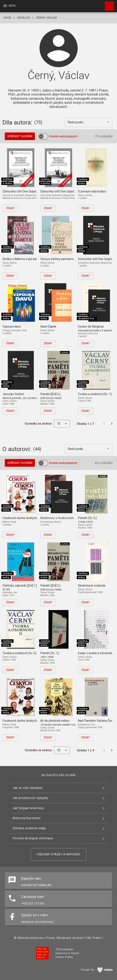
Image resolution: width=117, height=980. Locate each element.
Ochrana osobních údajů (29, 828)
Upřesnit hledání (20, 136)
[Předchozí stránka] (104, 424)
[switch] (43, 136)
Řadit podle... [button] (77, 122)
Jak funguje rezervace (28, 808)
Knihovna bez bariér (27, 818)
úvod (7, 18)
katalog (24, 18)
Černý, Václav (47, 18)
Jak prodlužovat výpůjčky (31, 798)
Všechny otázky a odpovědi (58, 854)
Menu (9, 6)
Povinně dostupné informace (33, 838)
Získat (10, 208)
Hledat (108, 4)
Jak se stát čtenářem (28, 788)
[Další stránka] (112, 424)
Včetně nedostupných (63, 136)
